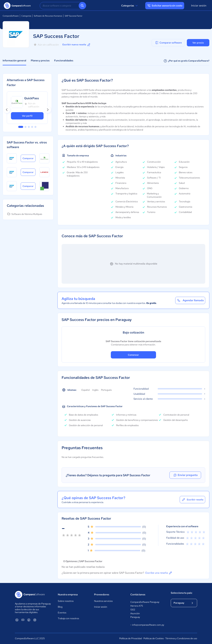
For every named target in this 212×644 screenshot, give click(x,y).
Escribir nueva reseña (77, 45)
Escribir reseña (192, 500)
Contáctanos (138, 595)
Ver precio (198, 43)
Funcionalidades (64, 61)
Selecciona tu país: (182, 593)
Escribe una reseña (159, 573)
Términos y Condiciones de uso (181, 638)
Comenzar (133, 355)
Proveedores (102, 595)
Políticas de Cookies (154, 638)
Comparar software (168, 43)
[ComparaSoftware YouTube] (23, 620)
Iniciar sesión (199, 6)
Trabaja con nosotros (68, 618)
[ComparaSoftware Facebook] (29, 620)
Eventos (62, 613)
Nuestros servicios (103, 601)
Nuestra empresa (68, 595)
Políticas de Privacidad (131, 638)
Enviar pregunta (186, 475)
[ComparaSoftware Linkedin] (17, 620)
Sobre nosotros (66, 601)
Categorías (130, 6)
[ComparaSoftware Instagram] (35, 620)
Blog (60, 607)
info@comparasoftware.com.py (147, 625)
